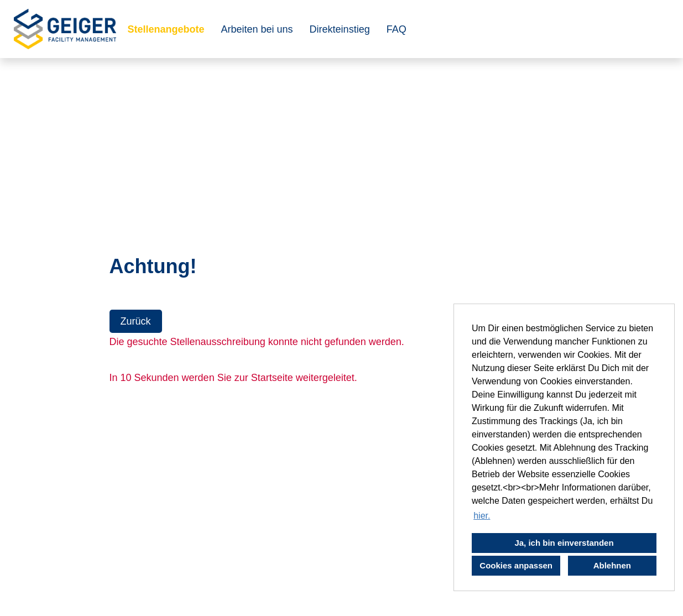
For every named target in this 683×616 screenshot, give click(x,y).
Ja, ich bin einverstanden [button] (564, 543)
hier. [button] (482, 516)
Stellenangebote (166, 29)
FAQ (397, 29)
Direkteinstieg (340, 29)
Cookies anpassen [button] (516, 565)
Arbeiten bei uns (257, 29)
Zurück (136, 321)
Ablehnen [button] (612, 565)
